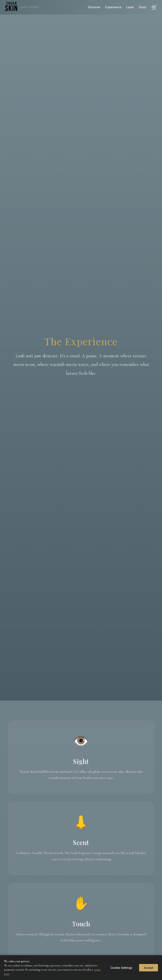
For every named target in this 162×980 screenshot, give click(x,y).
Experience (113, 7)
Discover (94, 7)
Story (143, 7)
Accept (149, 968)
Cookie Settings (121, 968)
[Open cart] (154, 7)
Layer (130, 7)
